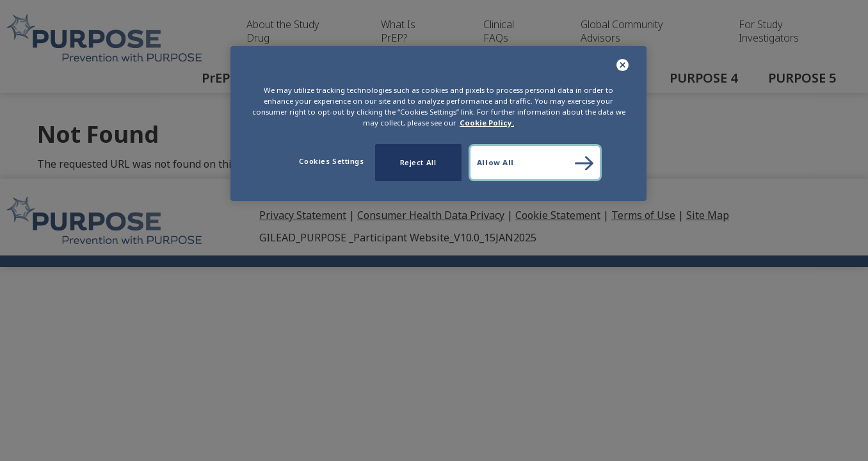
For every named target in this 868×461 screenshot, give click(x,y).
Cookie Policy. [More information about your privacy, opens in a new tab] (487, 123)
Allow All (495, 162)
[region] (438, 124)
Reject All (418, 162)
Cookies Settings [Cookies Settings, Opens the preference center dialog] (331, 161)
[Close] (623, 66)
